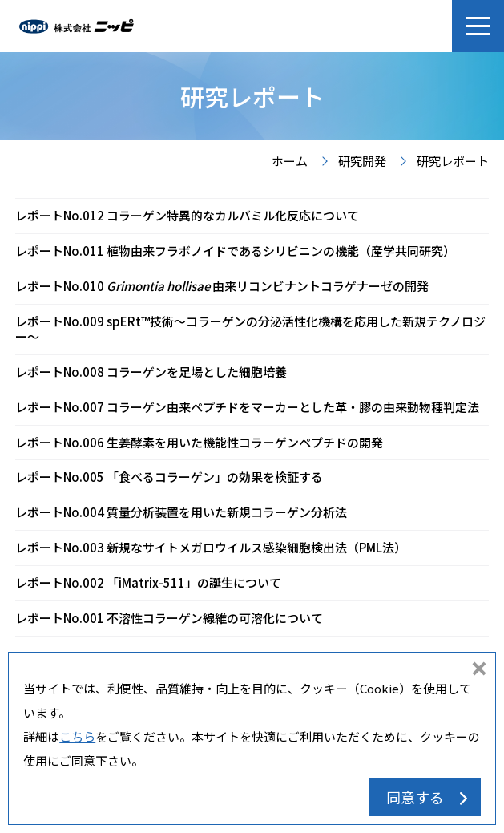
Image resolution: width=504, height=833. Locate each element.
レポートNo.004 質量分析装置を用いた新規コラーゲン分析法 (181, 512)
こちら (77, 736)
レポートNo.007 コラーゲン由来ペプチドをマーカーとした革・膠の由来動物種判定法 (247, 407)
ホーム (290, 162)
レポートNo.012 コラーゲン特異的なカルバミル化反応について (187, 215)
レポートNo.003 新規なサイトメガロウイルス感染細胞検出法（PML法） (211, 547)
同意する (415, 797)
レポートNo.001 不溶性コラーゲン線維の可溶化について (169, 618)
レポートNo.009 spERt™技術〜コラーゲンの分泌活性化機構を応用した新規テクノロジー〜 (250, 329)
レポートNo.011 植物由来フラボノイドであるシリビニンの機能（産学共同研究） (235, 251)
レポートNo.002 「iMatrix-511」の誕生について (148, 582)
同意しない (479, 670)
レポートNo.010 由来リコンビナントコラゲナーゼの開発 (222, 286)
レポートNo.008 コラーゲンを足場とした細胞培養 (151, 372)
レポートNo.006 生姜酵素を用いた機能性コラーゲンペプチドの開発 (199, 442)
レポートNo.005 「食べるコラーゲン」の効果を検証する (169, 477)
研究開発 (362, 162)
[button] (478, 26)
